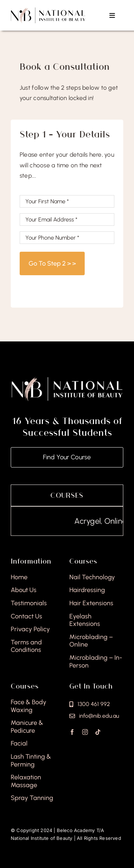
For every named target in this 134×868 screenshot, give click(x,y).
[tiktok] (98, 732)
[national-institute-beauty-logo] (48, 10)
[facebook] (72, 732)
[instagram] (85, 732)
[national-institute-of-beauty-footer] (67, 379)
